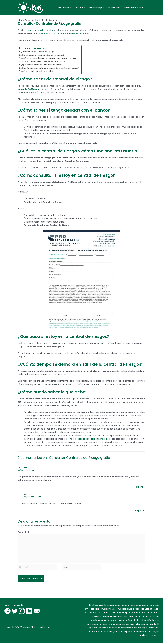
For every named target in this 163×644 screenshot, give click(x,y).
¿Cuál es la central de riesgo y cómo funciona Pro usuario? (50, 58)
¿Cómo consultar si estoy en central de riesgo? (45, 62)
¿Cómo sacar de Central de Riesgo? (39, 52)
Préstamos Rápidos (133, 8)
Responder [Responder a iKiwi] (140, 511)
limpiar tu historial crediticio (41, 30)
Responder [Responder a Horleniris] (140, 487)
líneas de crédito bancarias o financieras (89, 439)
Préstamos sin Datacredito (71, 8)
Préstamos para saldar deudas (104, 8)
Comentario (25, 532)
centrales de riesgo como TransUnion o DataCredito (78, 34)
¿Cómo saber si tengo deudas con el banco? (43, 55)
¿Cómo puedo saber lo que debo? (38, 71)
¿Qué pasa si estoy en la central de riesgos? (43, 65)
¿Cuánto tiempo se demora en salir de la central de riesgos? (51, 68)
